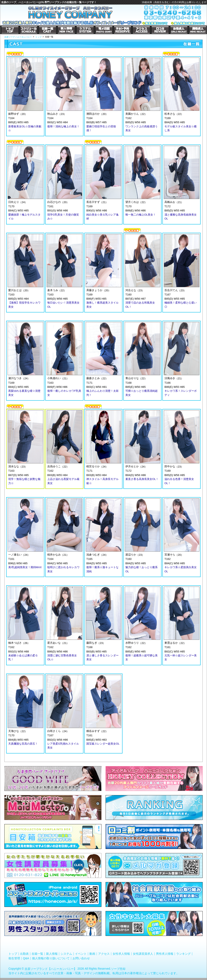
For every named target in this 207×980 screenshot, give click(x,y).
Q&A (26, 958)
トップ (13, 954)
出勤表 (24, 954)
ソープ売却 (118, 969)
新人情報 (52, 954)
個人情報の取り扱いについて (51, 958)
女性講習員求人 (143, 954)
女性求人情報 (121, 954)
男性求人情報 (165, 954)
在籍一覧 (37, 954)
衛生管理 (14, 958)
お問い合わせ (81, 958)
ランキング (183, 954)
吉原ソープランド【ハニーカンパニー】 (51, 969)
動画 (92, 954)
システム (66, 954)
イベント (81, 954)
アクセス (104, 954)
